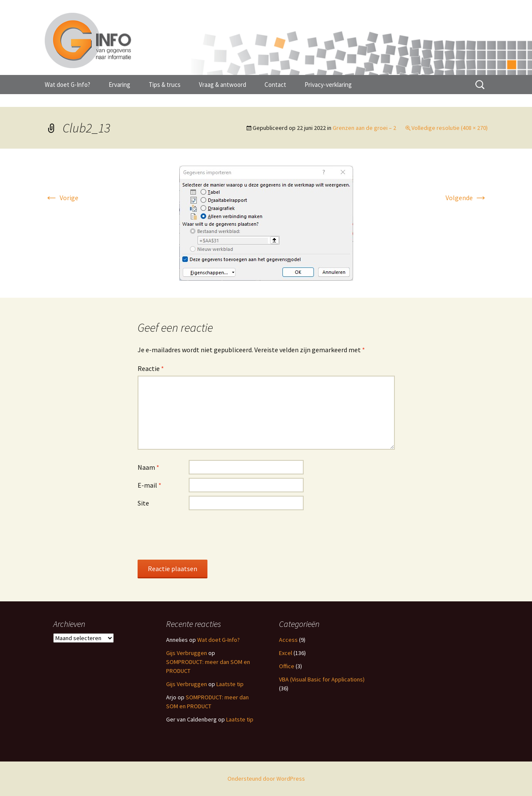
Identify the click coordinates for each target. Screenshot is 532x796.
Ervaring (119, 85)
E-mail (150, 485)
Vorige (62, 198)
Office (287, 666)
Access (288, 640)
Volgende (467, 198)
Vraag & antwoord (223, 85)
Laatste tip (230, 684)
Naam (148, 467)
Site (143, 503)
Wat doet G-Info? (68, 85)
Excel (286, 653)
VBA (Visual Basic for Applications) (322, 679)
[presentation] (202, 534)
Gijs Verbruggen (187, 653)
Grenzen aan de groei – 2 (364, 128)
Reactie (151, 368)
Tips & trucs (165, 85)
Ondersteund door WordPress (266, 779)
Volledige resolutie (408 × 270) (450, 128)
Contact (275, 85)
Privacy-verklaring (328, 85)
